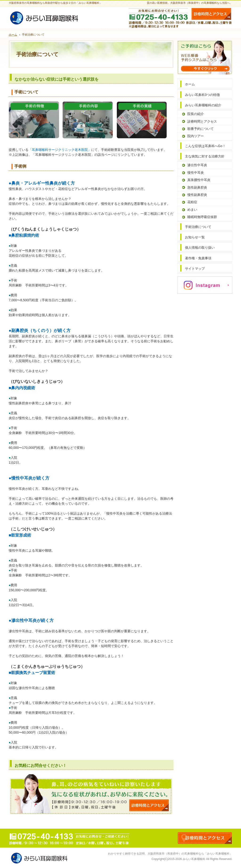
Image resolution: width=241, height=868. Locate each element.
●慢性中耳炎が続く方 (29, 478)
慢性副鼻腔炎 (197, 195)
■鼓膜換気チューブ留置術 (32, 673)
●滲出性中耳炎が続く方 (31, 620)
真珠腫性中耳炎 (199, 180)
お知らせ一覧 (195, 237)
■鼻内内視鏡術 (22, 388)
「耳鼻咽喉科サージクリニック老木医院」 (60, 150)
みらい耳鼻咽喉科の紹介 (203, 105)
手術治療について (198, 227)
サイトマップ (195, 269)
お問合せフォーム (211, 14)
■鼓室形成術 (20, 535)
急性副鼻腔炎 (197, 187)
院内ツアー (196, 136)
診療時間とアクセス (202, 121)
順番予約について (201, 129)
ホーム (190, 84)
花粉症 (192, 202)
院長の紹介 (196, 114)
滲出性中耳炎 (197, 165)
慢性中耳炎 (196, 173)
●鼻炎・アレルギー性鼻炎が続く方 (42, 183)
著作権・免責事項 (198, 258)
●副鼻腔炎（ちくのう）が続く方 (40, 331)
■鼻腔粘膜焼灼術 (24, 235)
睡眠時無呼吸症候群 (202, 217)
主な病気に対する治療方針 (205, 156)
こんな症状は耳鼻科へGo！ (205, 146)
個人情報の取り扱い (200, 248)
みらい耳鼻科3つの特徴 (202, 95)
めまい (192, 210)
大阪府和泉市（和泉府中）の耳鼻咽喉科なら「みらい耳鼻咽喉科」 (190, 854)
